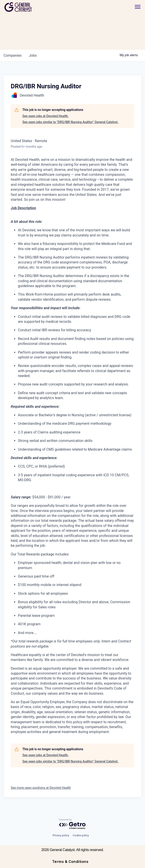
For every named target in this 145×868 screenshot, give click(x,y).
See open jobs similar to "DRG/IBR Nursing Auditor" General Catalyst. (70, 122)
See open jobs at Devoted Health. (46, 116)
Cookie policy (81, 835)
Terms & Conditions (70, 862)
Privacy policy (61, 835)
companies (13, 55)
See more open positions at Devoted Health (41, 788)
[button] (135, 7)
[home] (34, 7)
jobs (33, 55)
